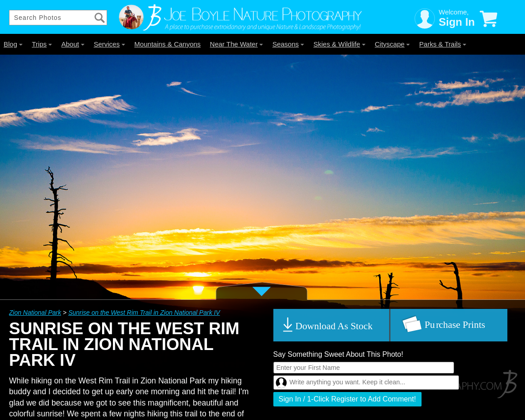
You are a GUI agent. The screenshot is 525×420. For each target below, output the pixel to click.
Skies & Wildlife (340, 44)
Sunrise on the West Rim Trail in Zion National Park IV (144, 313)
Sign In (457, 22)
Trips (42, 44)
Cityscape (393, 44)
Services (109, 44)
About (73, 44)
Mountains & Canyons (167, 44)
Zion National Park (35, 313)
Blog (13, 44)
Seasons (288, 44)
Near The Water (237, 44)
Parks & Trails (443, 44)
